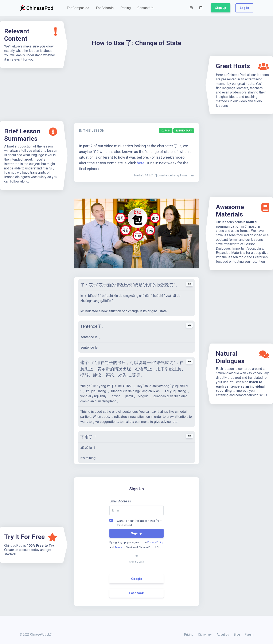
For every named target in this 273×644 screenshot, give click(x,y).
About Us (223, 635)
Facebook (136, 593)
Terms (118, 547)
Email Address (120, 501)
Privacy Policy (155, 542)
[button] (78, 8)
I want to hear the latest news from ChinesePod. (139, 521)
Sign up (136, 533)
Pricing (189, 635)
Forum (249, 635)
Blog (237, 635)
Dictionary (205, 635)
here (141, 163)
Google (136, 579)
